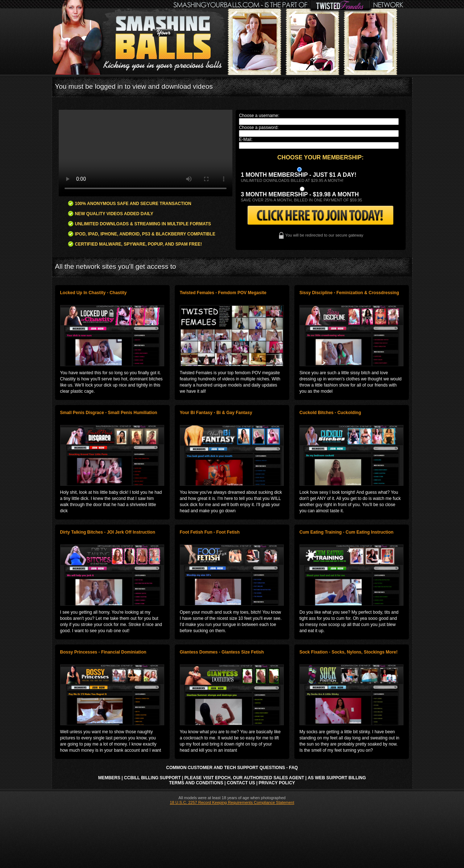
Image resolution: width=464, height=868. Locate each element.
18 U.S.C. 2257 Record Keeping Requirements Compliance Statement (232, 802)
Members (109, 778)
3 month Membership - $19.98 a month (300, 194)
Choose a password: (259, 128)
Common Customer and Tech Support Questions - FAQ (232, 768)
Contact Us (241, 783)
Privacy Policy (277, 783)
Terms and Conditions (196, 783)
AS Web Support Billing (337, 778)
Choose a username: (259, 116)
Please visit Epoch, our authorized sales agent (244, 778)
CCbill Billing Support (152, 778)
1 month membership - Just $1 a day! (299, 175)
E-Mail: (246, 139)
